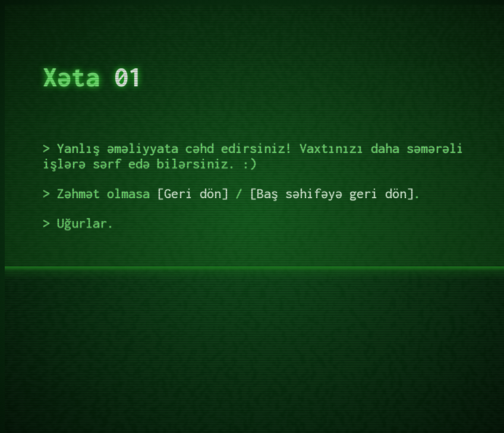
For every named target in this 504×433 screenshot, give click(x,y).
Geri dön (193, 193)
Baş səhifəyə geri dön (332, 193)
